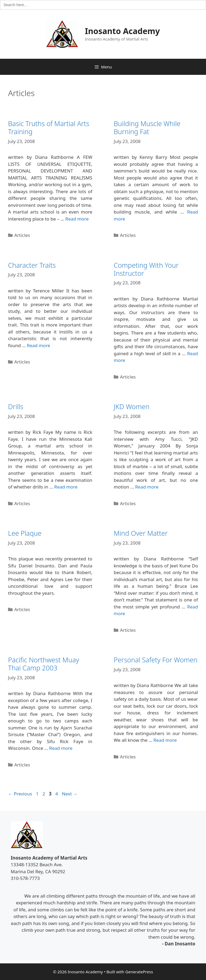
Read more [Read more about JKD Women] (147, 487)
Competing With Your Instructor (146, 269)
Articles (22, 235)
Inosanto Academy (122, 31)
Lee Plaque (25, 533)
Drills (16, 406)
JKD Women (132, 406)
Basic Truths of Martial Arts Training (49, 127)
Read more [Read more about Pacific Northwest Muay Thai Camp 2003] (61, 748)
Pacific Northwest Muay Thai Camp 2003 (44, 664)
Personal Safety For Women (156, 660)
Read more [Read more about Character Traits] (38, 345)
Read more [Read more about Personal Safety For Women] (165, 740)
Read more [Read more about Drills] (66, 487)
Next (70, 794)
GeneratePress (139, 972)
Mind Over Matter (141, 533)
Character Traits (32, 265)
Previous (20, 794)
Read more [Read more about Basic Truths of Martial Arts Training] (77, 219)
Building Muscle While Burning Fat (147, 127)
